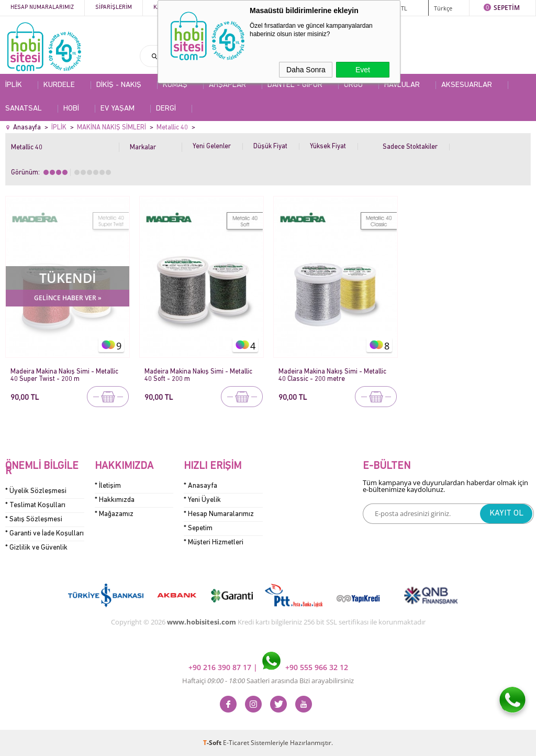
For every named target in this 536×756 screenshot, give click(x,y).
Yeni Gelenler (212, 146)
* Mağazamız (114, 514)
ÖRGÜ (353, 85)
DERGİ (166, 109)
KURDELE (59, 85)
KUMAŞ (175, 85)
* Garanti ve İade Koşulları (44, 534)
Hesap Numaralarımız (42, 8)
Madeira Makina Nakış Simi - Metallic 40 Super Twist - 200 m (64, 375)
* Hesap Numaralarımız (219, 514)
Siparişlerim (114, 8)
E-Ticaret (236, 743)
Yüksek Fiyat (328, 146)
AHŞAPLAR (227, 85)
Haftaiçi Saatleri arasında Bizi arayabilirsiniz (268, 681)
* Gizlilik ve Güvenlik (36, 548)
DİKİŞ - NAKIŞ (119, 85)
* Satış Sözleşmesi (34, 519)
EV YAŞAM (118, 109)
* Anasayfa (200, 486)
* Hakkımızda (115, 500)
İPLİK (14, 85)
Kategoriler (172, 8)
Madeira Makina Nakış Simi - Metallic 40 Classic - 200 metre (332, 375)
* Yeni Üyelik (202, 500)
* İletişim (108, 486)
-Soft (213, 743)
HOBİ (71, 109)
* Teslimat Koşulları (35, 505)
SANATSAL (24, 109)
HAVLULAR (402, 85)
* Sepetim (198, 528)
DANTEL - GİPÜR (295, 85)
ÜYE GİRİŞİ (369, 8)
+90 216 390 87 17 (221, 667)
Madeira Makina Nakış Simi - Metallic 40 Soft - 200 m (198, 375)
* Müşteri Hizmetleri (214, 543)
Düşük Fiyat (270, 146)
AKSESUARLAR (467, 85)
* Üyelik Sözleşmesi (36, 491)
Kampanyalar (231, 8)
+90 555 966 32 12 (305, 667)
